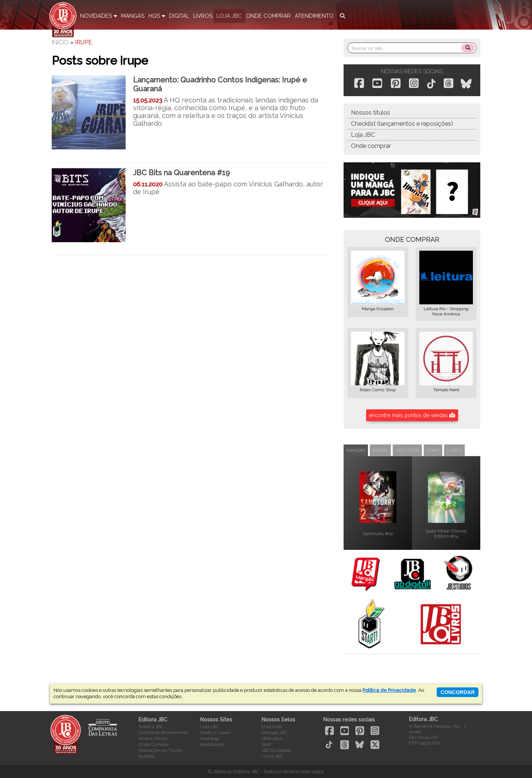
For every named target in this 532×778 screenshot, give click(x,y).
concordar (458, 692)
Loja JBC (363, 135)
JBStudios (272, 738)
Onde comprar (371, 146)
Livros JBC (272, 756)
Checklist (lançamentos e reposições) (402, 124)
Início (60, 42)
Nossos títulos (371, 113)
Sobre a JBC (151, 727)
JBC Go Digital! (277, 750)
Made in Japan (216, 733)
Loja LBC (209, 727)
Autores (146, 756)
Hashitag (209, 738)
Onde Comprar (154, 744)
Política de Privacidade (389, 690)
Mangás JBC (274, 733)
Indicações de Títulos (160, 750)
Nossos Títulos (153, 738)
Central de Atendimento (163, 733)
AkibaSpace (212, 744)
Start (266, 744)
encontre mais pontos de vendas (412, 415)
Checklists (272, 727)
